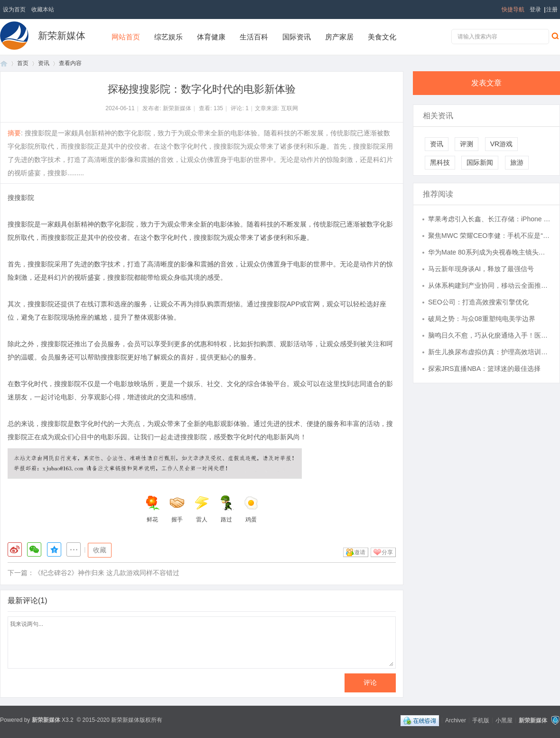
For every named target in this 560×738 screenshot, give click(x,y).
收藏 (100, 550)
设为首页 (14, 9)
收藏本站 (43, 9)
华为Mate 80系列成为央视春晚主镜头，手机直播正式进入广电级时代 (489, 252)
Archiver (456, 720)
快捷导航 (513, 9)
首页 (4, 63)
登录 (535, 9)
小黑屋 (504, 720)
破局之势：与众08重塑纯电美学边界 (482, 319)
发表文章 (486, 83)
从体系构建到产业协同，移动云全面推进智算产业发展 (489, 285)
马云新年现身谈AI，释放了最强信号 (481, 269)
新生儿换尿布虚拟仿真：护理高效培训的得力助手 (489, 352)
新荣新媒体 (62, 36)
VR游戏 (501, 144)
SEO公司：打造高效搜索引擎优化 (478, 302)
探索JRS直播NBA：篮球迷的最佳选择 (484, 369)
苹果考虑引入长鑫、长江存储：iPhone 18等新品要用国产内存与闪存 (489, 219)
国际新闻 (480, 162)
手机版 (481, 720)
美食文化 (382, 37)
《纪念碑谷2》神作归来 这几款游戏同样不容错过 (107, 573)
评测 (467, 144)
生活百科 (254, 37)
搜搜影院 (21, 198)
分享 (387, 552)
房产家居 (339, 37)
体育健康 (211, 37)
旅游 (517, 162)
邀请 (360, 552)
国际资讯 (297, 37)
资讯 (44, 63)
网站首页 (126, 37)
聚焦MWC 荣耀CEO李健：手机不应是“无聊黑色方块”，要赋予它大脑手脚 (489, 236)
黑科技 (440, 162)
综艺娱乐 (168, 37)
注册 (552, 9)
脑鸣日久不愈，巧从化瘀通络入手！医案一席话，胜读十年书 (489, 335)
